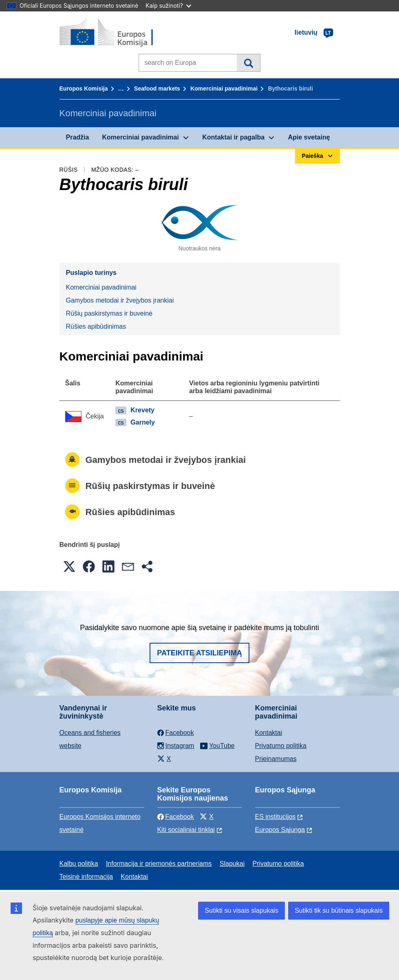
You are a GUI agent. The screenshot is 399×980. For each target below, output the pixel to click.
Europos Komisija (84, 88)
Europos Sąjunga (280, 830)
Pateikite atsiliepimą (199, 653)
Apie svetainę (309, 137)
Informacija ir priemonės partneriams (159, 864)
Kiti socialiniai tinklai (186, 830)
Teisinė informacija (86, 877)
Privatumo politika (281, 746)
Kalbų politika (79, 864)
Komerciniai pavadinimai (224, 88)
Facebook (176, 817)
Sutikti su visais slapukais (241, 910)
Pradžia (78, 137)
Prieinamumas (276, 759)
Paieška (248, 63)
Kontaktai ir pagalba (233, 137)
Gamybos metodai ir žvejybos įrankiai (120, 300)
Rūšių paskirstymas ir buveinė (109, 313)
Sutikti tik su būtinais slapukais (339, 910)
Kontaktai (269, 733)
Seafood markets (157, 88)
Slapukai (232, 864)
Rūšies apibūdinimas (96, 326)
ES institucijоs (276, 817)
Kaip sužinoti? (168, 6)
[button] (69, 566)
